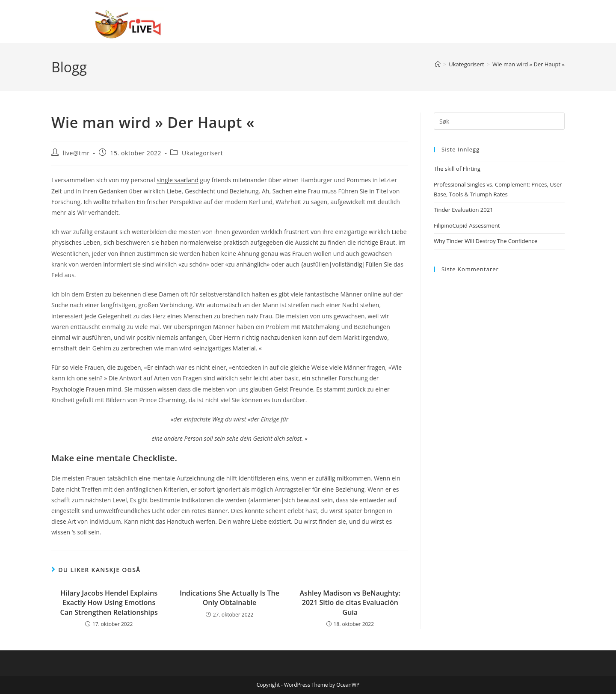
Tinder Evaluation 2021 (463, 210)
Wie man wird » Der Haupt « (529, 64)
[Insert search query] (499, 121)
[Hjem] (438, 64)
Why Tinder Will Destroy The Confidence (486, 241)
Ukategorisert (203, 153)
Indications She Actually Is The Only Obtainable (230, 598)
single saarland (178, 180)
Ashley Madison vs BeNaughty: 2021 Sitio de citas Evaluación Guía (350, 603)
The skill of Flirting (457, 169)
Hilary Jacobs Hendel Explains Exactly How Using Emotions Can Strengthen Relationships (109, 603)
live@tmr (76, 153)
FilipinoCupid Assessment (467, 225)
